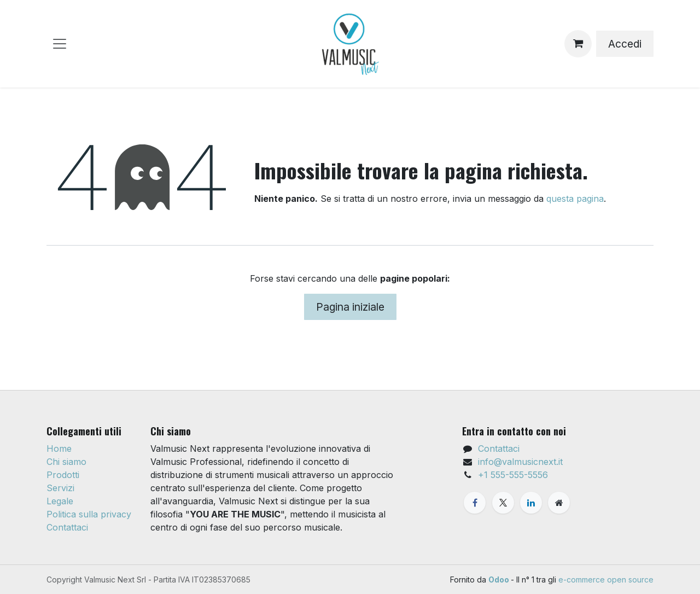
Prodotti (63, 475)
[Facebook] (475, 503)
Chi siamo (66, 462)
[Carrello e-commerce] (578, 44)
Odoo (500, 580)
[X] (503, 503)
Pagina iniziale (350, 307)
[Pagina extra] (559, 503)
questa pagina (575, 199)
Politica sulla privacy (89, 514)
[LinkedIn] (531, 503)
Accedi (625, 44)
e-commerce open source (606, 580)
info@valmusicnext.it (520, 462)
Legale (60, 501)
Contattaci (67, 527)
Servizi (60, 488)
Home (59, 449)
